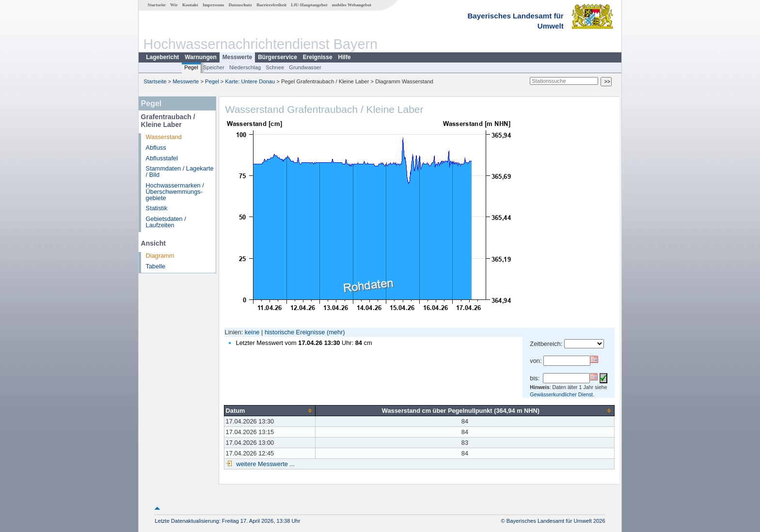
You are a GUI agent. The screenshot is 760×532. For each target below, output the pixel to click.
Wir (174, 5)
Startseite (157, 5)
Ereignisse (318, 57)
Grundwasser (305, 67)
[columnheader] (269, 410)
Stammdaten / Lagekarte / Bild (180, 172)
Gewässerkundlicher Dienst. (562, 394)
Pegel (191, 67)
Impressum (213, 5)
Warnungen (201, 57)
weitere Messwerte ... (265, 464)
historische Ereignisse (295, 332)
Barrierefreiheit (271, 5)
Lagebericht (162, 57)
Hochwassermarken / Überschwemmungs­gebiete (175, 192)
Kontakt (190, 5)
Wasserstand (164, 137)
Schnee (275, 67)
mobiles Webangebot (352, 5)
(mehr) (336, 332)
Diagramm (160, 256)
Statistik (157, 208)
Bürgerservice (277, 57)
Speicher (214, 67)
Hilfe (345, 57)
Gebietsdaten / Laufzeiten (166, 222)
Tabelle (156, 266)
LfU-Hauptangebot (309, 5)
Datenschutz (240, 5)
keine (252, 332)
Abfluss (156, 148)
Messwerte (237, 57)
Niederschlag (245, 67)
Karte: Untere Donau (250, 81)
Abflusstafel (162, 158)
